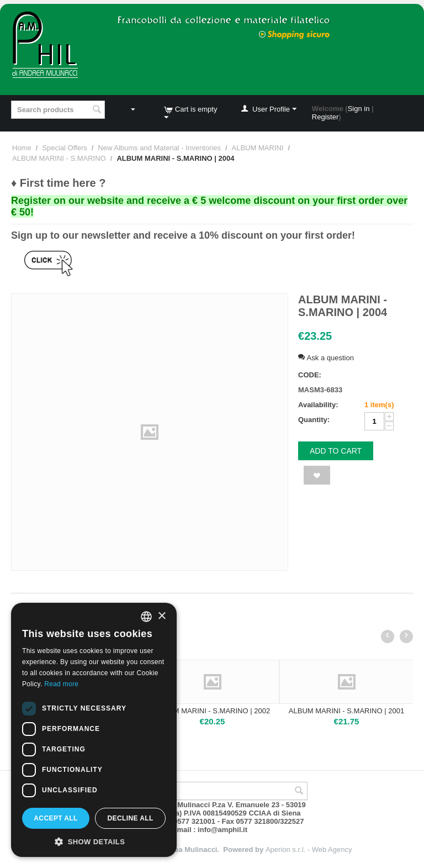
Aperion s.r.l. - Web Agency (309, 849)
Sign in (359, 109)
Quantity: (314, 420)
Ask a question (326, 358)
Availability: (318, 405)
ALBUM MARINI (258, 148)
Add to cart (336, 451)
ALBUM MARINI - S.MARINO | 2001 (346, 711)
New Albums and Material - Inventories (159, 148)
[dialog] (94, 730)
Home (22, 148)
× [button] (161, 616)
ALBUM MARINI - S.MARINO (59, 158)
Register (325, 117)
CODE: (310, 375)
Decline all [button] (130, 818)
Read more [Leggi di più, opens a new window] (61, 684)
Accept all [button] (56, 818)
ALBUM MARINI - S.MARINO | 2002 (212, 711)
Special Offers (64, 148)
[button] (94, 841)
